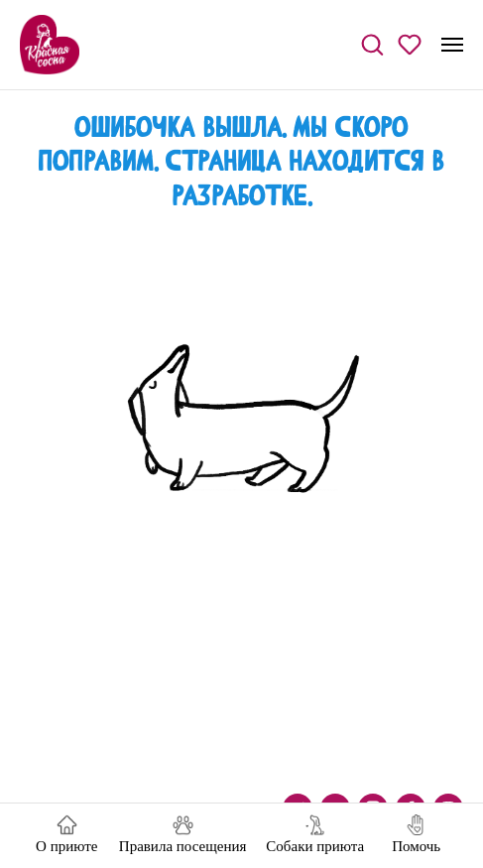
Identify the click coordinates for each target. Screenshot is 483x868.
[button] (372, 44)
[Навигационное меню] (452, 45)
